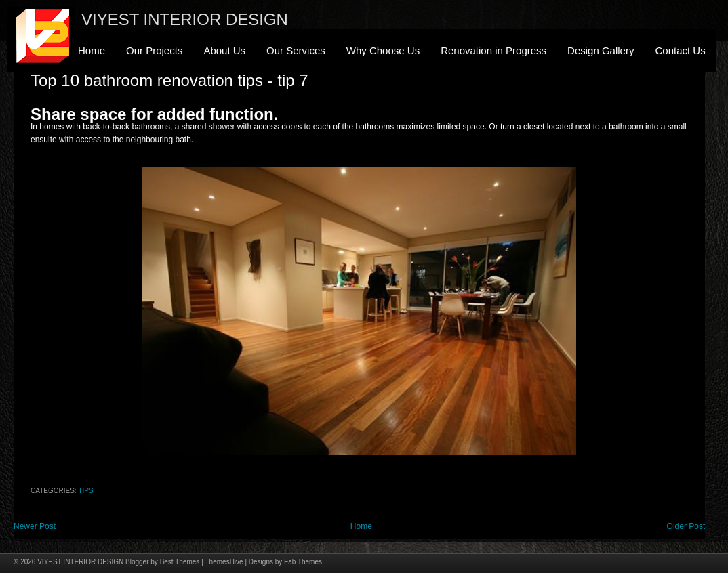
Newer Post (35, 526)
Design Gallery (601, 50)
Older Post (686, 526)
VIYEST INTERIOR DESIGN (185, 19)
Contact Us (680, 50)
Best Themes (180, 562)
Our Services (296, 50)
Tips (85, 491)
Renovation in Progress (493, 50)
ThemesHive (224, 562)
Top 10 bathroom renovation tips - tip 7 (169, 80)
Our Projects (154, 50)
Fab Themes (303, 562)
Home (92, 50)
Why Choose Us (383, 50)
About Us (224, 50)
